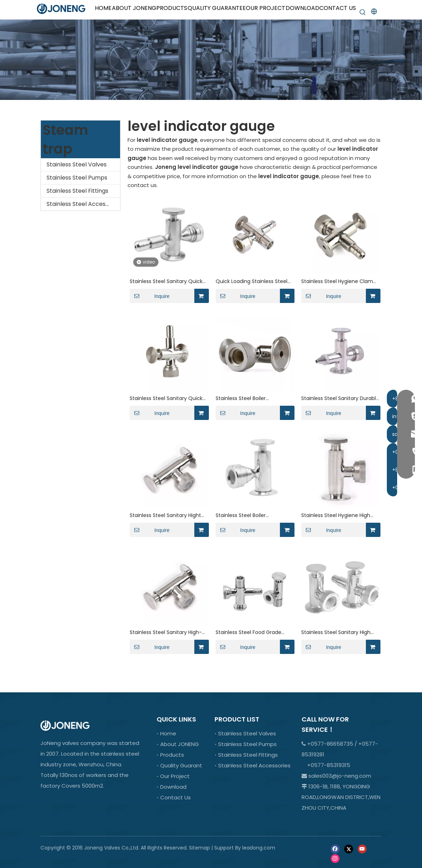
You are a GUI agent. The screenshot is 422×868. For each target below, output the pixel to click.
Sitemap (199, 848)
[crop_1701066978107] (211, 60)
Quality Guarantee (185, 765)
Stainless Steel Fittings (77, 191)
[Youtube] (362, 848)
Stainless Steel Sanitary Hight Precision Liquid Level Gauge (165, 515)
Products (172, 755)
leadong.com (259, 848)
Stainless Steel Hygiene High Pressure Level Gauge (336, 515)
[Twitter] (349, 848)
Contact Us (175, 797)
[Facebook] (335, 848)
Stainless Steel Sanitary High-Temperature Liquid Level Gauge (166, 632)
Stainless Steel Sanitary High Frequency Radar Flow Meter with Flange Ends (336, 632)
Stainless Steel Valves (77, 164)
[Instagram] (335, 858)
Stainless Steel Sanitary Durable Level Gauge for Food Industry (340, 398)
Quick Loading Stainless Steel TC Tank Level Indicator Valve (252, 281)
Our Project (175, 776)
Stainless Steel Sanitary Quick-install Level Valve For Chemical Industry (168, 281)
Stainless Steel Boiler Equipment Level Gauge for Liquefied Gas (249, 398)
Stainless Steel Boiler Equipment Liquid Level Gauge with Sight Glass (253, 515)
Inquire (150, 296)
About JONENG (180, 744)
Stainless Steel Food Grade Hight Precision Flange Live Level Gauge (248, 632)
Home (168, 733)
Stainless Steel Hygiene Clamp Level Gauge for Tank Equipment (339, 281)
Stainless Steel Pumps (77, 178)
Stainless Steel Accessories (83, 204)
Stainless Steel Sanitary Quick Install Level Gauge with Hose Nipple (166, 398)
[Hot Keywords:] (363, 12)
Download (173, 787)
